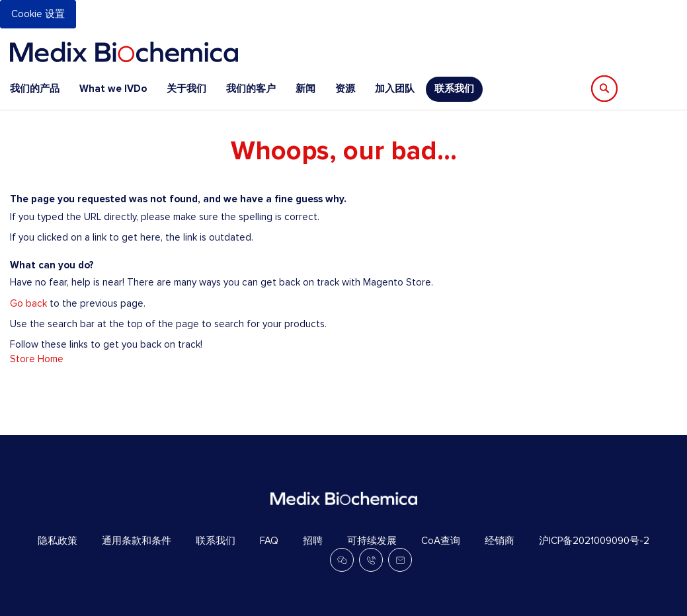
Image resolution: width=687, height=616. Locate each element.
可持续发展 (372, 541)
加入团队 (395, 89)
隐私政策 (58, 541)
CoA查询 (441, 541)
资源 (345, 89)
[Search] (604, 89)
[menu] (246, 89)
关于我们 (186, 89)
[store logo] (124, 52)
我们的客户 (251, 89)
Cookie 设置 (38, 14)
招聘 (313, 541)
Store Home (37, 359)
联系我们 (454, 89)
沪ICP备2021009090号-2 (594, 541)
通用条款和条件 (137, 541)
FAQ (269, 541)
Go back (28, 303)
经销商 (500, 541)
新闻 (305, 89)
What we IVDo (113, 89)
